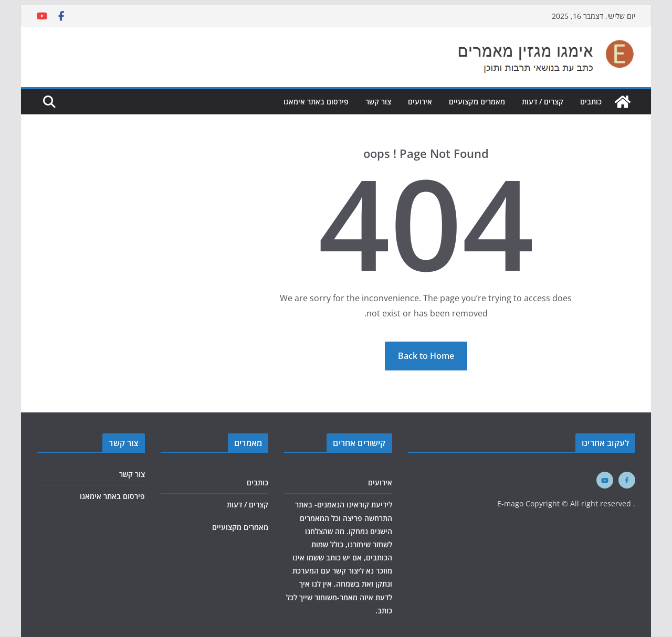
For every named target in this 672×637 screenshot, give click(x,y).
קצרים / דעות (543, 102)
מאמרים (248, 443)
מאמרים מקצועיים (477, 102)
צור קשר (378, 102)
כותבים (591, 102)
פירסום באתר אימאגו (316, 102)
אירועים (420, 102)
